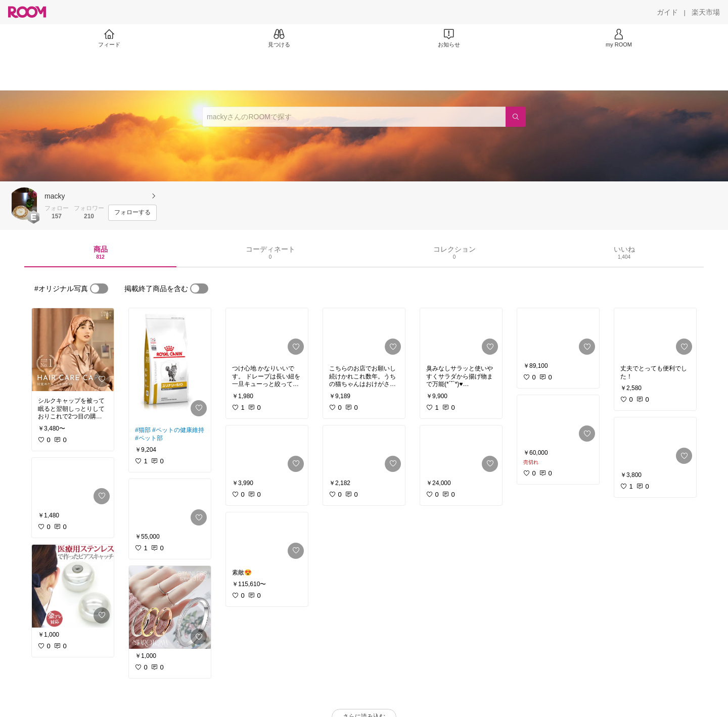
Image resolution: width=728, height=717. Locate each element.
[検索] (516, 117)
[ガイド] (667, 12)
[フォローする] (132, 213)
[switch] (99, 289)
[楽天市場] (706, 12)
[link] (73, 350)
